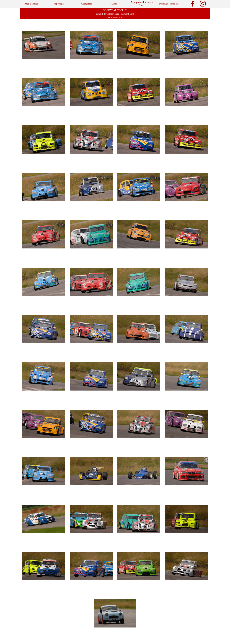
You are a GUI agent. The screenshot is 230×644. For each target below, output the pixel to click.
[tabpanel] (115, 14)
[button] (44, 45)
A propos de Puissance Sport (142, 4)
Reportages (59, 4)
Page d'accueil (31, 4)
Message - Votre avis (169, 4)
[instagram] (203, 4)
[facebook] (193, 4)
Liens (114, 4)
